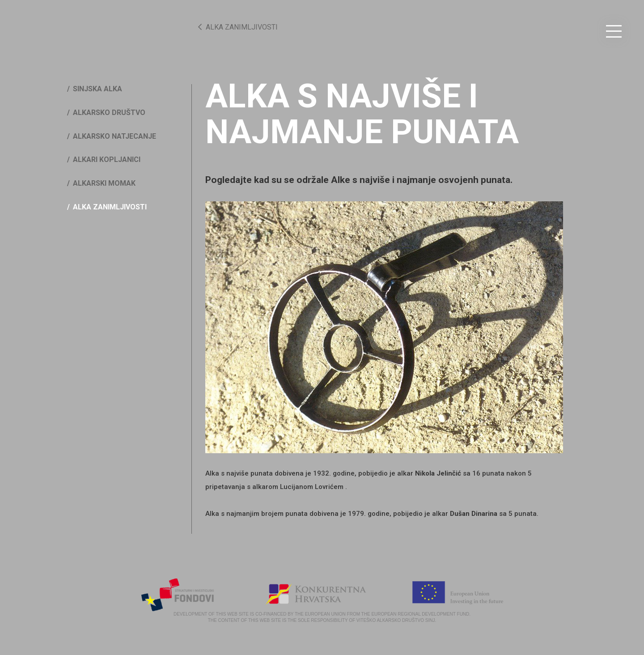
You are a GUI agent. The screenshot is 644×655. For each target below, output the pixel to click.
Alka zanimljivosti (238, 27)
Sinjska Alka (97, 89)
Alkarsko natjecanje (114, 136)
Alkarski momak (104, 183)
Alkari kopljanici (107, 159)
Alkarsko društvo (109, 113)
